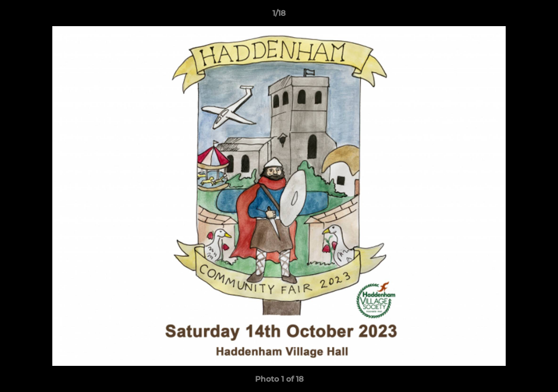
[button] (538, 16)
